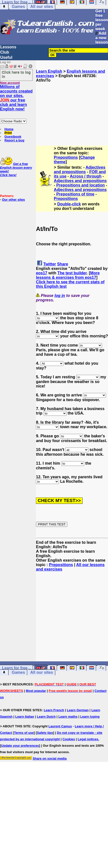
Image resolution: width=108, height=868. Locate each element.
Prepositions (66, 157)
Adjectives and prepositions (80, 170)
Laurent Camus (60, 726)
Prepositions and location (81, 185)
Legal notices (88, 739)
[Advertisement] (72, 107)
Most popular (36, 691)
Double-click (69, 204)
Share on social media (50, 758)
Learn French (54, 710)
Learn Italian (25, 717)
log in (60, 296)
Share (63, 264)
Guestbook (13, 137)
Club (5, 52)
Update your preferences (20, 746)
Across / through (86, 176)
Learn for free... (16, 668)
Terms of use (24, 733)
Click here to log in (16, 74)
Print (8, 133)
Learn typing (90, 717)
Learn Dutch (46, 717)
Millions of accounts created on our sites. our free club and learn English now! (16, 98)
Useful (6, 57)
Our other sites (13, 200)
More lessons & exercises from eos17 (68, 275)
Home (9, 129)
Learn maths (68, 717)
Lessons (8, 47)
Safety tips (45, 733)
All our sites (42, 7)
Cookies (69, 739)
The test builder (72, 273)
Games (18, 7)
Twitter (50, 264)
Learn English (49, 71)
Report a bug (14, 140)
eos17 (41, 273)
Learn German (78, 710)
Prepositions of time (75, 194)
